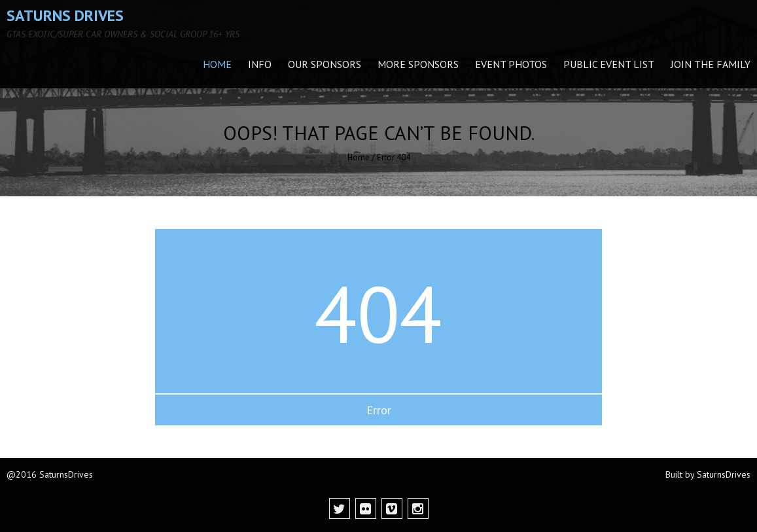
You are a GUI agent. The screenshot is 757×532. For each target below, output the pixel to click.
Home (217, 64)
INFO (260, 64)
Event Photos (511, 64)
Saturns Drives (65, 15)
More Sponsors (418, 64)
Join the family (711, 64)
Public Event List (609, 64)
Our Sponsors (325, 64)
